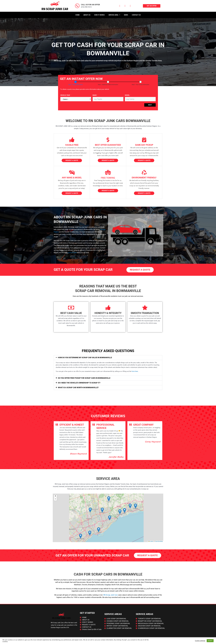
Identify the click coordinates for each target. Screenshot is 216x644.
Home (77, 15)
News (126, 15)
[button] (108, 358)
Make (95, 95)
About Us (87, 15)
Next (150, 105)
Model (127, 95)
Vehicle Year (65, 95)
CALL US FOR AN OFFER (90, 5)
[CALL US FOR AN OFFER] (77, 6)
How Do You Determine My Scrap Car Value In (85, 358)
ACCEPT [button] (210, 641)
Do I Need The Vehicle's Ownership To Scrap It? (79, 383)
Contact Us (136, 15)
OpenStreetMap (159, 541)
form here (135, 371)
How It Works (99, 15)
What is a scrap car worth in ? (78, 387)
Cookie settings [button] (200, 641)
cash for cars (72, 253)
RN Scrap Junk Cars (111, 595)
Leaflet (151, 541)
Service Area (114, 15)
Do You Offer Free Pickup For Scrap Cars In (84, 378)
